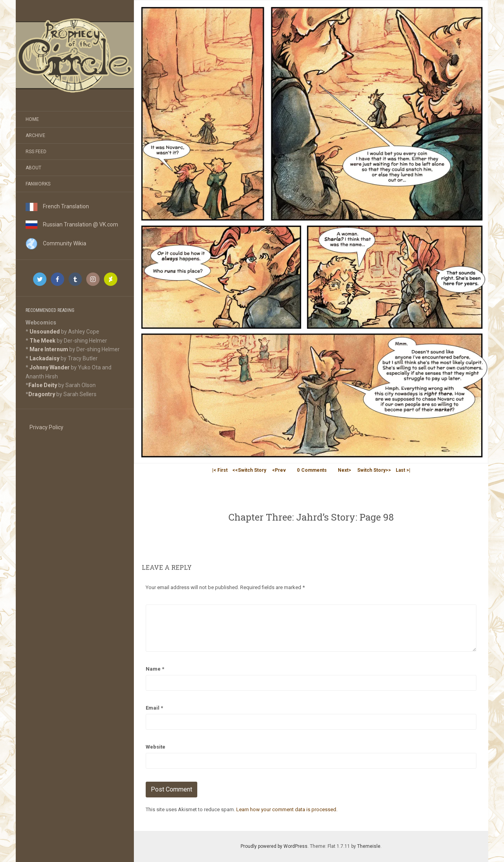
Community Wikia (56, 243)
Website (156, 747)
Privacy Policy (46, 427)
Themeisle (369, 846)
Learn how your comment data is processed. (287, 809)
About (33, 168)
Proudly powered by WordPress (274, 846)
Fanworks (38, 184)
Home (32, 119)
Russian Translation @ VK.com (72, 224)
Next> (345, 470)
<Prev (279, 470)
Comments (312, 470)
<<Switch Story (249, 470)
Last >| (403, 470)
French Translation (57, 206)
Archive (35, 135)
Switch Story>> (374, 470)
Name (155, 669)
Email (154, 708)
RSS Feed (36, 152)
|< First (220, 470)
